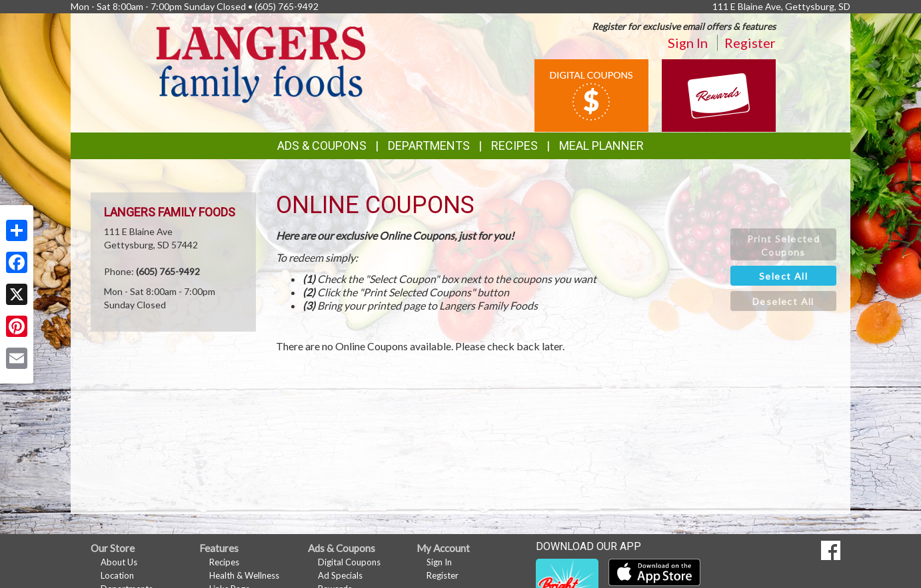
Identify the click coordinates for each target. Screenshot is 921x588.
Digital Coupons (349, 562)
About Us (119, 562)
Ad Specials (340, 575)
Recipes (514, 146)
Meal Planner (601, 146)
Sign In (688, 43)
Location (117, 575)
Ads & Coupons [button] (322, 146)
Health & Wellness (244, 575)
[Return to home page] (261, 64)
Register (750, 43)
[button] (783, 244)
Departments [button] (429, 146)
